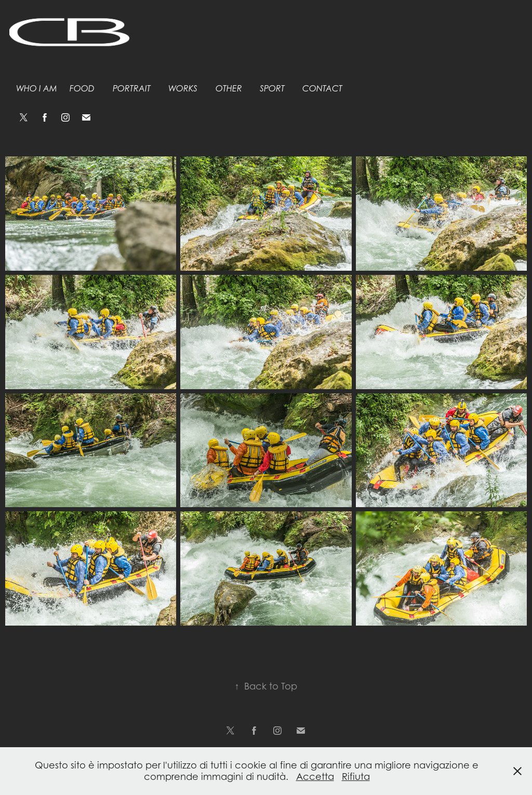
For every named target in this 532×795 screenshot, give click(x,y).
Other (229, 89)
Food (82, 89)
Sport (272, 89)
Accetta (315, 777)
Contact (322, 89)
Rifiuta (356, 777)
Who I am (37, 89)
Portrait (132, 89)
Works (183, 89)
